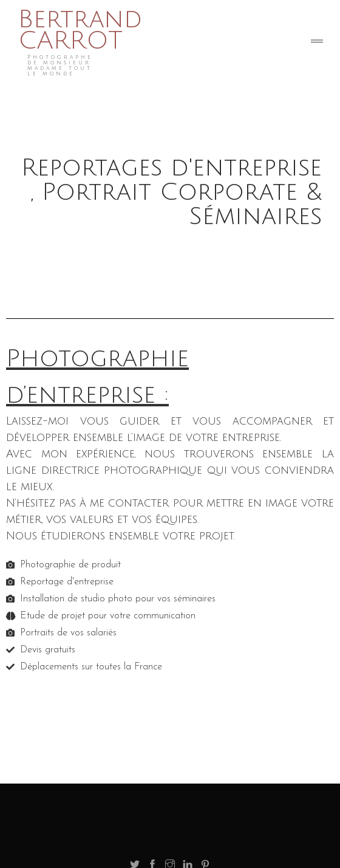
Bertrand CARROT (80, 30)
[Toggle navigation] (317, 43)
